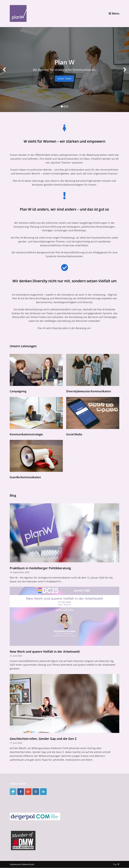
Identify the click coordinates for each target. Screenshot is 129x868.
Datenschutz (28, 864)
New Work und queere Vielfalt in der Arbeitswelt (45, 652)
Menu (114, 13)
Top (116, 864)
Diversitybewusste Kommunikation (89, 391)
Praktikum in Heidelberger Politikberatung (40, 568)
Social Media (74, 434)
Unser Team (64, 78)
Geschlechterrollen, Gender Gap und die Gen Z (43, 739)
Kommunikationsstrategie (26, 434)
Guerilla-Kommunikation (25, 477)
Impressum (15, 864)
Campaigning (18, 391)
